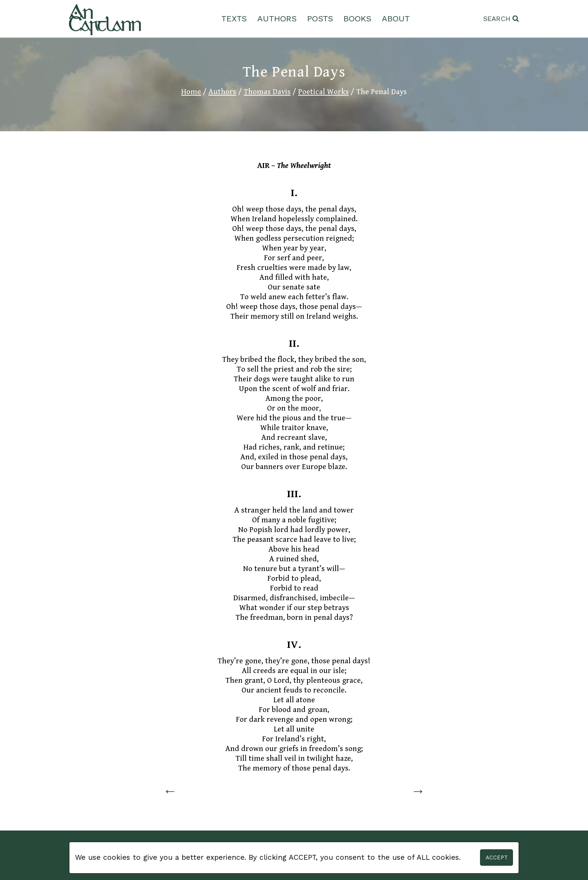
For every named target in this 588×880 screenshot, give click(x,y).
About (396, 19)
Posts (320, 19)
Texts (234, 19)
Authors (277, 19)
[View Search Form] (501, 19)
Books (357, 19)
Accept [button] (497, 858)
